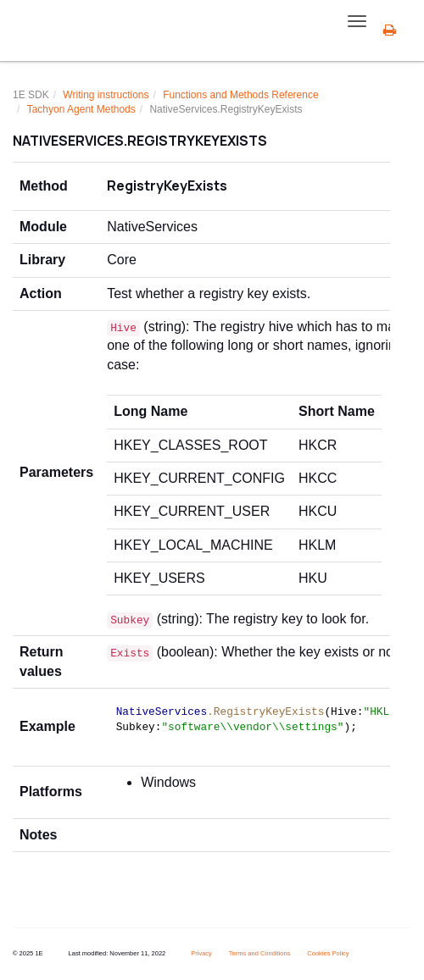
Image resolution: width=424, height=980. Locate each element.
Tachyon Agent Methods (81, 109)
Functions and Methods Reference (240, 95)
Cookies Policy (328, 953)
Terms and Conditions (260, 953)
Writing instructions (106, 95)
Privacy (201, 953)
